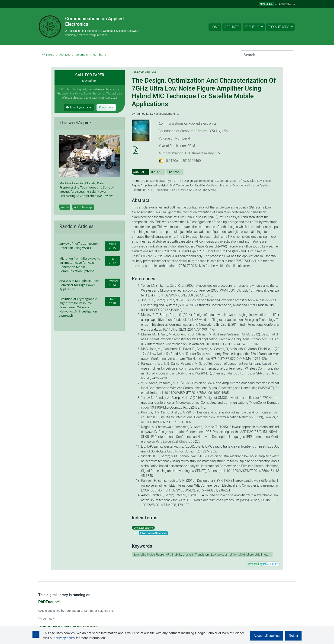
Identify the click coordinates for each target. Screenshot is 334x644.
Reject (293, 636)
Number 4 (99, 55)
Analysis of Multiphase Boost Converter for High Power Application (80, 285)
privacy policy (65, 638)
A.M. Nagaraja (83, 207)
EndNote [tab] (173, 172)
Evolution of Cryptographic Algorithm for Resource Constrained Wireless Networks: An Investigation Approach (78, 307)
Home (215, 27)
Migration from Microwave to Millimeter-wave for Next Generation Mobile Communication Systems (80, 265)
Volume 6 (82, 55)
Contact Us (90, 627)
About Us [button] (252, 27)
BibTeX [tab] (156, 172)
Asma (65, 207)
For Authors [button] (279, 27)
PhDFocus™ (49, 602)
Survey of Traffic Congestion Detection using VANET (79, 246)
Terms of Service (49, 627)
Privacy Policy (72, 627)
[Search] (267, 55)
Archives (232, 27)
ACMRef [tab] (138, 172)
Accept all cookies (267, 636)
